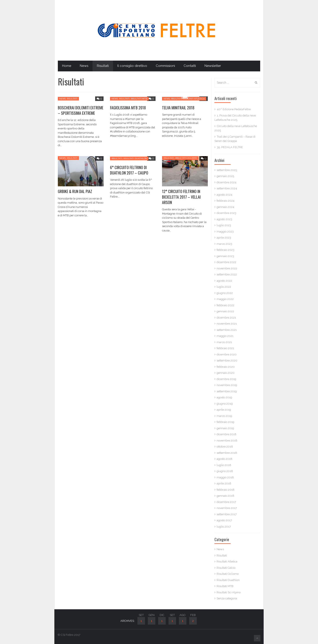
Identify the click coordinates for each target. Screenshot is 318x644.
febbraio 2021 (225, 348)
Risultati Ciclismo (186, 158)
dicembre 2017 (226, 502)
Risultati (103, 66)
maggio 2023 (225, 232)
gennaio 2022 (225, 311)
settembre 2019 (227, 391)
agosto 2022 (224, 281)
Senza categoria (227, 598)
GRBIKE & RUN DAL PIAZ (75, 191)
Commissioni (165, 66)
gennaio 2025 (225, 176)
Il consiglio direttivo (132, 66)
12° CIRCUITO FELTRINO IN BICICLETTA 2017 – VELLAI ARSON (181, 197)
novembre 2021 (227, 324)
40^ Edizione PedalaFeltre (234, 109)
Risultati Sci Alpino (229, 592)
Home (67, 66)
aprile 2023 (224, 238)
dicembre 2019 (226, 379)
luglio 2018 (224, 465)
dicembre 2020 (227, 354)
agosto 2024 (224, 195)
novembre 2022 (227, 268)
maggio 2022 (225, 299)
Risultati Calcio (226, 568)
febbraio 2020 (226, 367)
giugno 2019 (225, 404)
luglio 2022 (224, 287)
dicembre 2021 (226, 318)
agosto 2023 (224, 219)
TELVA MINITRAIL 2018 (178, 108)
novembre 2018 (227, 441)
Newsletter (213, 66)
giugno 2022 (225, 293)
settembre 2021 (227, 330)
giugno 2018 (225, 471)
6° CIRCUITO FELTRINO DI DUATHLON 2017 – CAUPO (129, 170)
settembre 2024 (227, 188)
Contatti (190, 66)
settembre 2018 (227, 453)
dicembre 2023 (226, 213)
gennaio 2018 (225, 496)
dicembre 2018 (227, 434)
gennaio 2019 (225, 428)
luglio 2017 (224, 527)
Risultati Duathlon (135, 158)
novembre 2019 (227, 385)
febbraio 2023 (225, 250)
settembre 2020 (227, 360)
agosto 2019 (224, 397)
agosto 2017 (224, 520)
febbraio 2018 (226, 490)
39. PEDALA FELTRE (230, 147)
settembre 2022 (227, 274)
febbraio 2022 (225, 305)
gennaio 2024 (225, 207)
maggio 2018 (225, 477)
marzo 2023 (224, 244)
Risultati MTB (139, 99)
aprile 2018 (224, 483)
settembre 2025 (227, 170)
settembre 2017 (227, 514)
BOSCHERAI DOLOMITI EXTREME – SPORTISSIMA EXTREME (81, 110)
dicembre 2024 (227, 182)
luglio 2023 (224, 225)
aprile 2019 (224, 410)
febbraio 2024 (226, 201)
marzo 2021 (224, 342)
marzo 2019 (224, 416)
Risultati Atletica (194, 99)
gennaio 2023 (225, 256)
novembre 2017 (227, 508)
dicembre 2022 (226, 262)
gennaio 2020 (226, 373)
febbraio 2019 (225, 422)
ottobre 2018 (225, 447)
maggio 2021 (225, 336)
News (84, 66)
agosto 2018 (224, 459)
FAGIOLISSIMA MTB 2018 (128, 108)
